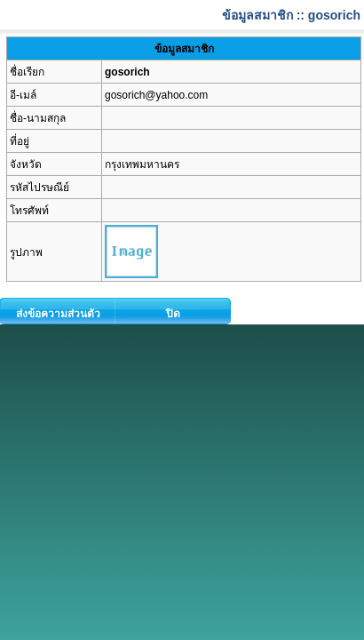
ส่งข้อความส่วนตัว (58, 314)
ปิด (173, 314)
